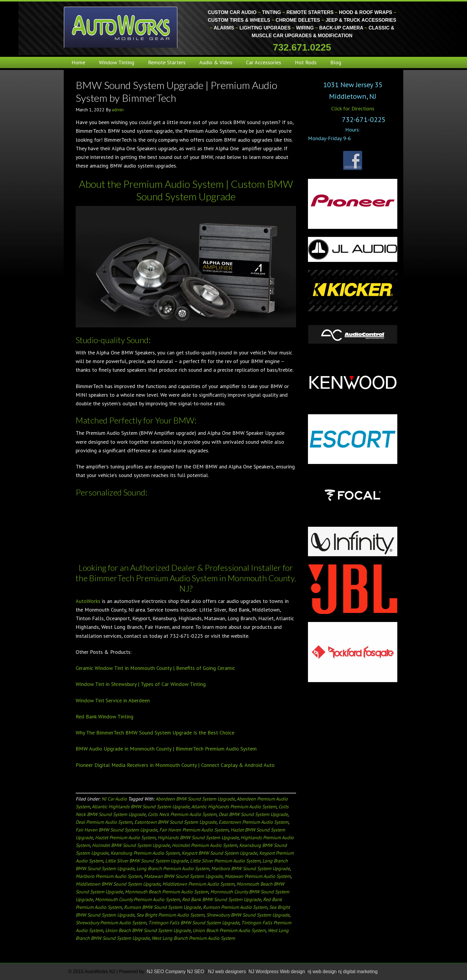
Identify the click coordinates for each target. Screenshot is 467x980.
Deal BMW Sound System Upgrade (253, 814)
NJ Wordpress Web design (277, 972)
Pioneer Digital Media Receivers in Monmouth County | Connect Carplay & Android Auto (175, 765)
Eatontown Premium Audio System (253, 822)
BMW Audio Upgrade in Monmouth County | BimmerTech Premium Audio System (166, 749)
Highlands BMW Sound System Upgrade (198, 837)
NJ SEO (196, 972)
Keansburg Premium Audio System (145, 853)
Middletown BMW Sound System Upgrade (118, 884)
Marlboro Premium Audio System (109, 876)
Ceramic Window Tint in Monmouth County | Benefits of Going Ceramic (155, 668)
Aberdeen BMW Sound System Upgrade (195, 799)
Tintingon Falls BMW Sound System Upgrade (194, 923)
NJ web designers (228, 972)
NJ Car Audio (114, 799)
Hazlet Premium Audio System (125, 837)
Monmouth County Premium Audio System (137, 899)
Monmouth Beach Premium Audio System (166, 892)
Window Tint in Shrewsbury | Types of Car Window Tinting (141, 684)
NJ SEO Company (166, 972)
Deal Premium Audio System (104, 822)
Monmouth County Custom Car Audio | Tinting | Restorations (121, 27)
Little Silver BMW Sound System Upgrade (147, 861)
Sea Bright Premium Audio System (170, 915)
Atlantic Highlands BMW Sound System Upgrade (141, 806)
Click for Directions (353, 108)
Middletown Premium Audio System (198, 884)
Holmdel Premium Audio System (204, 845)
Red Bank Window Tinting (105, 716)
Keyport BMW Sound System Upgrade (219, 853)
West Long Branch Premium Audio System (193, 938)
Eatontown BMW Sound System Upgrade (175, 822)
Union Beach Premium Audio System (229, 930)
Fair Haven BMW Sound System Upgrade (116, 830)
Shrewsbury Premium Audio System (111, 923)
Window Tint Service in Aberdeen (113, 700)
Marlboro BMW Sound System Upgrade (250, 868)
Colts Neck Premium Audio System (182, 814)
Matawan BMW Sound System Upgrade (183, 876)
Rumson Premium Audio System (235, 907)
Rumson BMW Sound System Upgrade (162, 907)
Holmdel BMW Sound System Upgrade (131, 845)
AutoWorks (88, 601)
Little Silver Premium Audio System (225, 861)
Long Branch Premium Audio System (173, 868)
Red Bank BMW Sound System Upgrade (221, 899)
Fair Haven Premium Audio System (194, 830)
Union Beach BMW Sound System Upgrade (148, 930)
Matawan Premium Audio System (258, 876)
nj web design (322, 972)
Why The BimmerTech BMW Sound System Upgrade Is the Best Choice (155, 733)
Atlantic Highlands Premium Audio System (234, 806)
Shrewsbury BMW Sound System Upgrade (248, 915)
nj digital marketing (358, 972)
